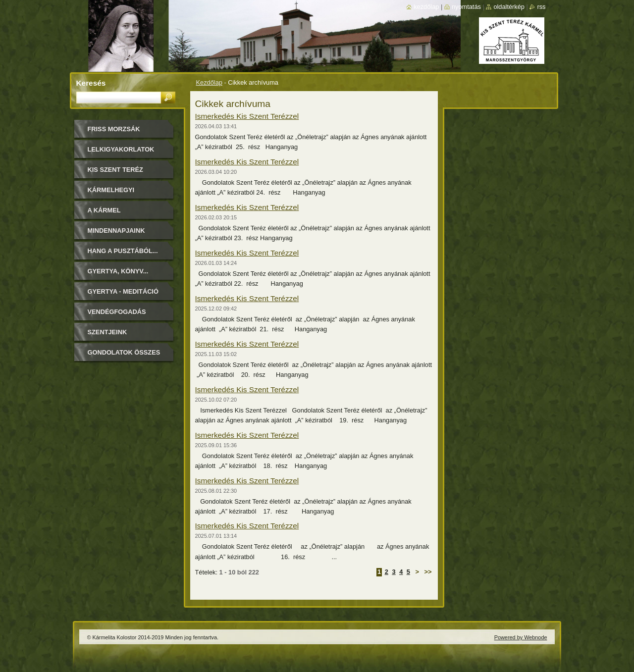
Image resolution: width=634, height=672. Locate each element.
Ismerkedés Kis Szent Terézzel (247, 116)
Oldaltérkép (509, 7)
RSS (541, 7)
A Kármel (104, 210)
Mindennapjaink (116, 231)
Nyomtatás (466, 7)
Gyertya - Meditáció (123, 291)
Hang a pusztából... (123, 251)
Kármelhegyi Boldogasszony (117, 193)
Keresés (91, 83)
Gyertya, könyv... (118, 271)
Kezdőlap (209, 82)
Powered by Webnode (521, 637)
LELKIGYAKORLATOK (121, 149)
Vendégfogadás (117, 312)
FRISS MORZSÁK (114, 129)
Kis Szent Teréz (115, 170)
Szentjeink (107, 332)
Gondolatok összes (124, 352)
